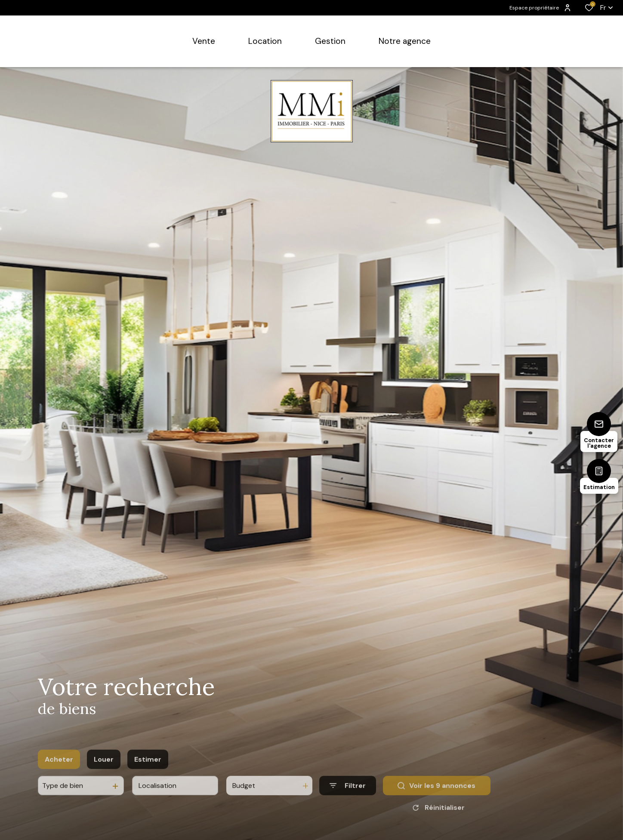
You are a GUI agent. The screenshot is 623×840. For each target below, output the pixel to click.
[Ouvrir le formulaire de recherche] (348, 800)
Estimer (148, 774)
